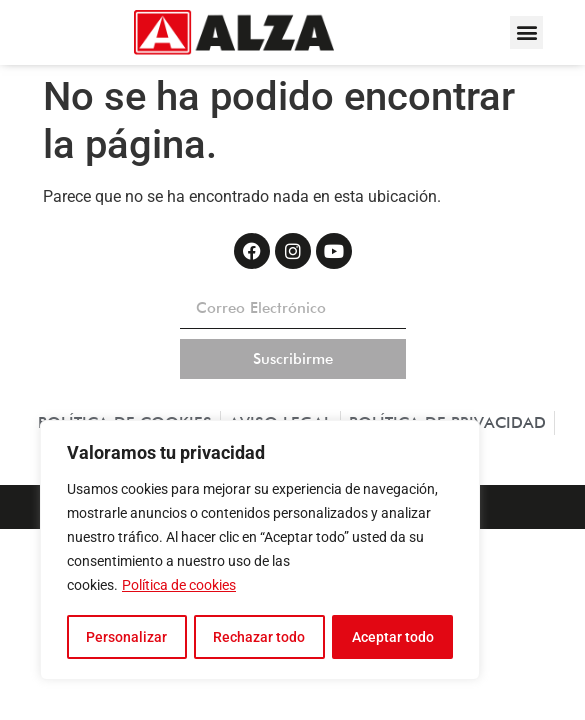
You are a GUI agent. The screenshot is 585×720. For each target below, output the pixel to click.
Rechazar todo (259, 637)
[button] (526, 32)
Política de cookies (179, 587)
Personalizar (126, 637)
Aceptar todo (393, 637)
